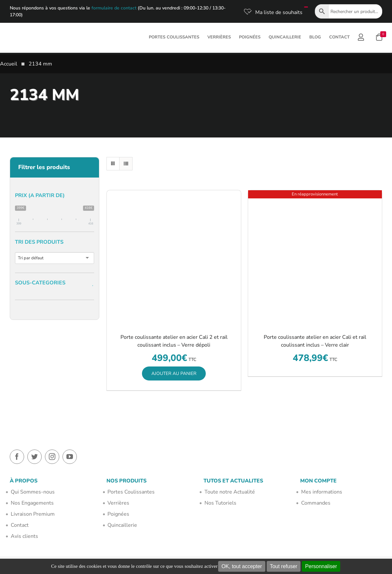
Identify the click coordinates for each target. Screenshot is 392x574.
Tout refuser (284, 566)
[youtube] (70, 457)
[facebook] (17, 457)
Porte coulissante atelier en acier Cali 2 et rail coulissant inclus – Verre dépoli (174, 341)
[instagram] (52, 457)
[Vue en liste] (126, 164)
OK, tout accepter (242, 566)
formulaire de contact (114, 8)
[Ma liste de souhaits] (273, 12)
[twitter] (35, 457)
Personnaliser (321, 566)
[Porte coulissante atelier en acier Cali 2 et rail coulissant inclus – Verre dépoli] (174, 257)
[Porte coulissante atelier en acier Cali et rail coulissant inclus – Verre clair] (315, 257)
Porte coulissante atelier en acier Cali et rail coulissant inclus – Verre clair (315, 341)
